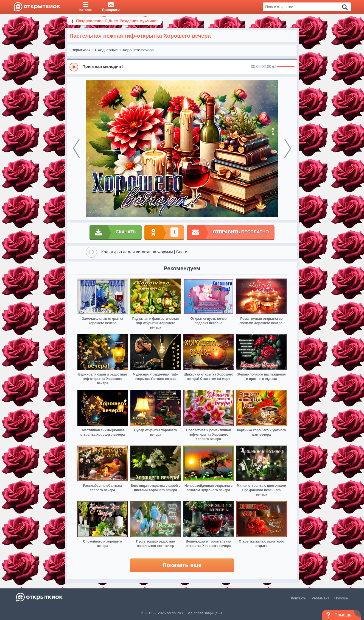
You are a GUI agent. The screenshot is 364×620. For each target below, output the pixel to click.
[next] (288, 148)
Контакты (299, 598)
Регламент (320, 598)
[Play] (74, 67)
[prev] (76, 148)
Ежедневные (106, 50)
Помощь (341, 598)
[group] (182, 67)
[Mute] (274, 67)
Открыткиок (80, 50)
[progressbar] (286, 67)
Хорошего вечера (138, 50)
